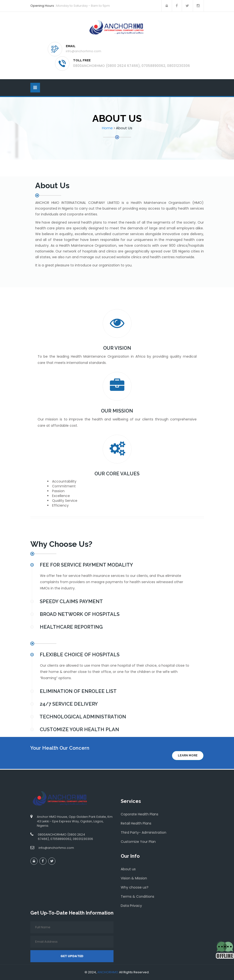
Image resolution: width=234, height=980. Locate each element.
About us (128, 869)
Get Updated (72, 956)
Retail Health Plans (136, 823)
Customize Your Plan (138, 842)
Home (107, 128)
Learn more (188, 755)
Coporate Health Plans (140, 814)
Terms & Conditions (137, 896)
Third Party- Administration (144, 832)
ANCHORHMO (108, 972)
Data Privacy (131, 906)
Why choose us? (135, 887)
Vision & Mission (134, 878)
